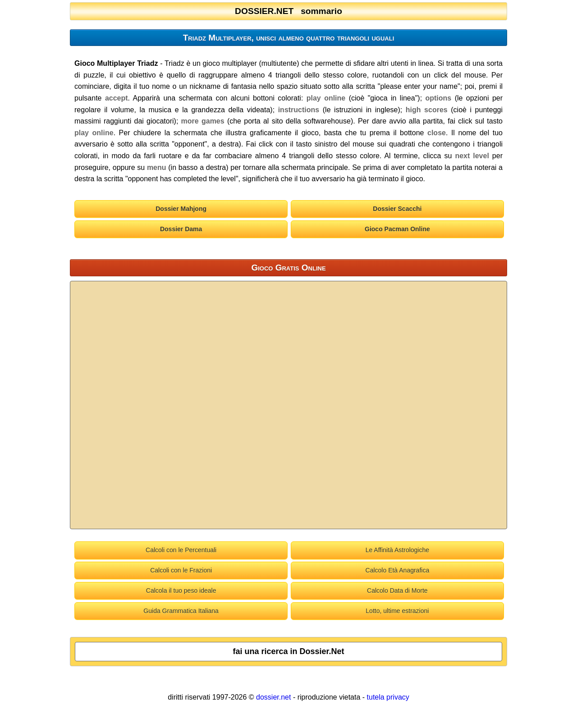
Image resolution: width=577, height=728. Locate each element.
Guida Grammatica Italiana (181, 611)
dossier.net (273, 697)
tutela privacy (388, 697)
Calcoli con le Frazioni (181, 570)
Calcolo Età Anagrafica (398, 570)
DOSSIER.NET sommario (288, 11)
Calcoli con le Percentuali (181, 550)
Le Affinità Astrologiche (397, 550)
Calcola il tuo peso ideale (181, 591)
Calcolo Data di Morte (397, 591)
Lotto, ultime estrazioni (397, 611)
